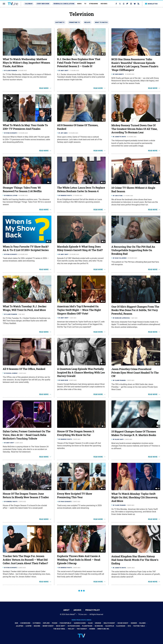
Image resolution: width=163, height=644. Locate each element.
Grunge (98, 623)
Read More (44, 88)
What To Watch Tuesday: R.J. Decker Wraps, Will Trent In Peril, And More (25, 308)
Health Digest (109, 623)
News (79, 4)
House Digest (123, 623)
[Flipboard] (127, 4)
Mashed (37, 626)
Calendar (29, 4)
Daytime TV (60, 22)
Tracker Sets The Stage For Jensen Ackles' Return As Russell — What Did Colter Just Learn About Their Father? (25, 560)
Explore (46, 623)
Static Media (70, 614)
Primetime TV (74, 22)
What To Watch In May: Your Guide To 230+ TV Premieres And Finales (25, 127)
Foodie (55, 623)
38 (104, 301)
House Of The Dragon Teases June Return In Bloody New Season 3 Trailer (26, 495)
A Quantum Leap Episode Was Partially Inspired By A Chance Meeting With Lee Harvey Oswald (81, 373)
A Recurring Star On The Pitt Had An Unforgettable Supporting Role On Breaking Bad (133, 250)
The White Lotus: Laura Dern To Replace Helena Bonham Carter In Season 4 (81, 189)
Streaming (94, 4)
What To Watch (101, 22)
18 (104, 183)
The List (71, 629)
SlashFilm (110, 626)
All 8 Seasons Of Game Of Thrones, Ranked (78, 127)
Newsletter (151, 4)
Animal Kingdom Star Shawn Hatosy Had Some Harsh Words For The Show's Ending (135, 560)
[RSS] (138, 4)
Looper (29, 626)
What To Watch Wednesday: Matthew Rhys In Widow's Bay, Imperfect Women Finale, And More (26, 63)
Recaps (87, 22)
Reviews (104, 4)
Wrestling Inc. (104, 629)
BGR (16, 623)
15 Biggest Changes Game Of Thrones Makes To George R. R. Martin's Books (134, 433)
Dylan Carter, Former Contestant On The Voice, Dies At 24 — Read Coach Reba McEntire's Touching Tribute (27, 435)
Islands (142, 623)
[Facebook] (116, 4)
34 (50, 301)
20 (50, 241)
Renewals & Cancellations (64, 4)
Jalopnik (20, 626)
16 (104, 551)
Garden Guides (80, 623)
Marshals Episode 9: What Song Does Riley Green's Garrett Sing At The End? (80, 248)
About (66, 610)
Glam (90, 623)
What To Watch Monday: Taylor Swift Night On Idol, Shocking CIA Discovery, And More (135, 497)
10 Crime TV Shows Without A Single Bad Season (133, 190)
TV (85, 4)
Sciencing (99, 626)
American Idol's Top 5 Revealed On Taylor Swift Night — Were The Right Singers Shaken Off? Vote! (79, 310)
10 (104, 364)
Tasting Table (139, 626)
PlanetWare (87, 626)
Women (92, 629)
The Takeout (82, 629)
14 (104, 489)
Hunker (134, 623)
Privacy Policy (93, 610)
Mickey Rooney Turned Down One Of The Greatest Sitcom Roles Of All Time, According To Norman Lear (134, 129)
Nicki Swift (61, 626)
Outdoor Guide (74, 626)
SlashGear (121, 626)
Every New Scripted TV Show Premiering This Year (75, 495)
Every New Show (43, 4)
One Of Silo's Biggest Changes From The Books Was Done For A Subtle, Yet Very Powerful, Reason (135, 310)
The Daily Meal (59, 629)
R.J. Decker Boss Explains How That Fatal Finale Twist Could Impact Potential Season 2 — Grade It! (79, 63)
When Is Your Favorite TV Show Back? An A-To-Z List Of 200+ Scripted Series (26, 248)
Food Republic (66, 623)
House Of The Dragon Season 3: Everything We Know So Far (76, 433)
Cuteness (37, 623)
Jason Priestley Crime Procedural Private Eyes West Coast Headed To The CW (135, 373)
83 (158, 364)
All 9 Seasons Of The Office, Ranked (24, 369)
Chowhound (25, 623)
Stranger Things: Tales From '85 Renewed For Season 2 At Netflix (22, 189)
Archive (77, 610)
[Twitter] (120, 4)
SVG (129, 626)
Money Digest (48, 626)
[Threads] (124, 4)
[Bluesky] (135, 4)
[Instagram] (131, 4)
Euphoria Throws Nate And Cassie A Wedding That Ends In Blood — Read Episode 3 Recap (79, 560)
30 (158, 489)
